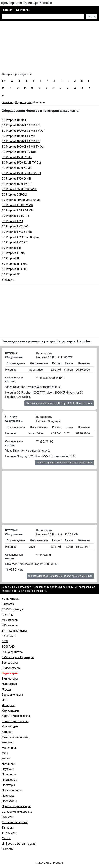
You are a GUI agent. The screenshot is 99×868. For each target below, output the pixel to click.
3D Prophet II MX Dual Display (20, 237)
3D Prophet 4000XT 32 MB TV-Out (23, 131)
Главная (7, 10)
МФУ (5, 753)
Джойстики (9, 684)
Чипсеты (8, 849)
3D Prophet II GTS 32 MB (17, 205)
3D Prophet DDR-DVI (14, 195)
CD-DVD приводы (13, 609)
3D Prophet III (10, 258)
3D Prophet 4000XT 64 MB (18, 136)
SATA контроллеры (14, 631)
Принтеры (8, 796)
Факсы (6, 838)
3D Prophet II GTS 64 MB (17, 211)
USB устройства (12, 652)
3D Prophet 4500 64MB (16, 179)
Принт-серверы (12, 790)
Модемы (8, 742)
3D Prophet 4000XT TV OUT (19, 152)
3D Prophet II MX (12, 221)
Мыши (6, 758)
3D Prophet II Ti (11, 248)
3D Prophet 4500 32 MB (17, 157)
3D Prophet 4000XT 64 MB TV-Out (23, 147)
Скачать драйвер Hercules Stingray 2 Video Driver (64, 463)
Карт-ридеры (10, 711)
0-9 (4, 81)
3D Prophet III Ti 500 (15, 269)
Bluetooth (8, 604)
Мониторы (9, 748)
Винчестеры (10, 679)
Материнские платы (15, 737)
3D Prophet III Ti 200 (15, 264)
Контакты (23, 10)
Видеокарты (23, 102)
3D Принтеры (10, 599)
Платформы (10, 780)
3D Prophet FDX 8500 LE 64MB (21, 200)
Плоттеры (8, 785)
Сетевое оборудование (17, 812)
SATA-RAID (9, 636)
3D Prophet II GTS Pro (15, 216)
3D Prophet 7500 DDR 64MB (19, 189)
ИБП (5, 700)
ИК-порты (8, 705)
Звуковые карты (13, 695)
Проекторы (9, 801)
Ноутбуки (8, 769)
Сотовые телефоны (15, 822)
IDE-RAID (7, 615)
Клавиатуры (10, 726)
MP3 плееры (10, 620)
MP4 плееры (10, 625)
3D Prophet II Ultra (13, 253)
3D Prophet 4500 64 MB (17, 168)
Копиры (7, 732)
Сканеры (8, 817)
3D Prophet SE (11, 274)
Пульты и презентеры (16, 806)
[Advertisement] (49, 46)
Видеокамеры (11, 668)
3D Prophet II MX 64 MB (17, 232)
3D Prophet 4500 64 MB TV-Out (21, 173)
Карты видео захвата (16, 716)
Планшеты (9, 774)
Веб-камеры (10, 663)
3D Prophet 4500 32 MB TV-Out (21, 163)
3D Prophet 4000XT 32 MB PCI (21, 125)
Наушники (9, 764)
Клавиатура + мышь (15, 721)
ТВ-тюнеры (9, 833)
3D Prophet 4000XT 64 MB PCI (21, 141)
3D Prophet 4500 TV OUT (17, 184)
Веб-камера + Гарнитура (18, 657)
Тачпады (8, 828)
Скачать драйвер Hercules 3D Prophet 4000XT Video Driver (59, 403)
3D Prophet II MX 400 (15, 226)
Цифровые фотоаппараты (19, 844)
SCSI (5, 641)
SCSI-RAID (8, 647)
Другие (6, 689)
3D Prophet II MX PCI (15, 242)
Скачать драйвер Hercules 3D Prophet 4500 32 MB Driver (60, 576)
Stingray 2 (8, 280)
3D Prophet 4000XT (14, 120)
